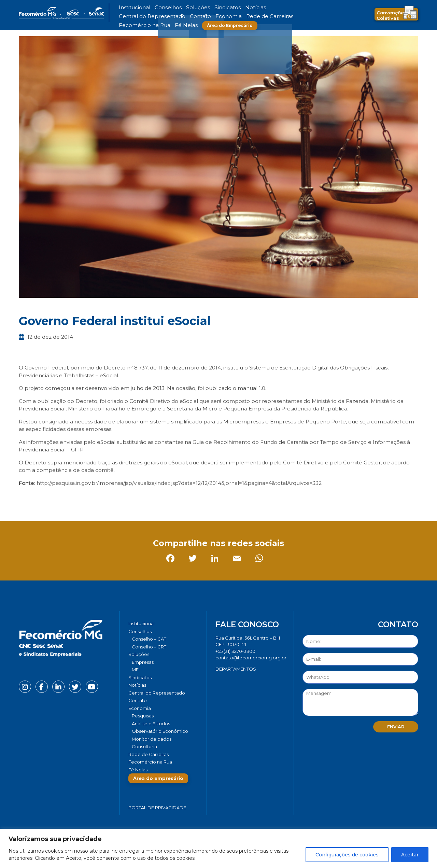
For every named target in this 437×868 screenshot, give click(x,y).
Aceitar (410, 855)
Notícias (225, 8)
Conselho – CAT (149, 639)
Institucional (131, 8)
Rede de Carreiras (160, 17)
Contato (298, 8)
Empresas (143, 662)
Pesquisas (143, 716)
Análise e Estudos (151, 724)
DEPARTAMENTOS (236, 669)
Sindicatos (203, 8)
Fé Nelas (232, 17)
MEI (136, 670)
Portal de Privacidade (157, 808)
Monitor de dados (152, 739)
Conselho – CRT (149, 647)
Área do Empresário (272, 17)
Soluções (180, 8)
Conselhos (157, 8)
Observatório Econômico (160, 731)
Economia (129, 17)
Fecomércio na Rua (201, 17)
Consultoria (144, 746)
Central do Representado (261, 8)
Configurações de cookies (347, 855)
